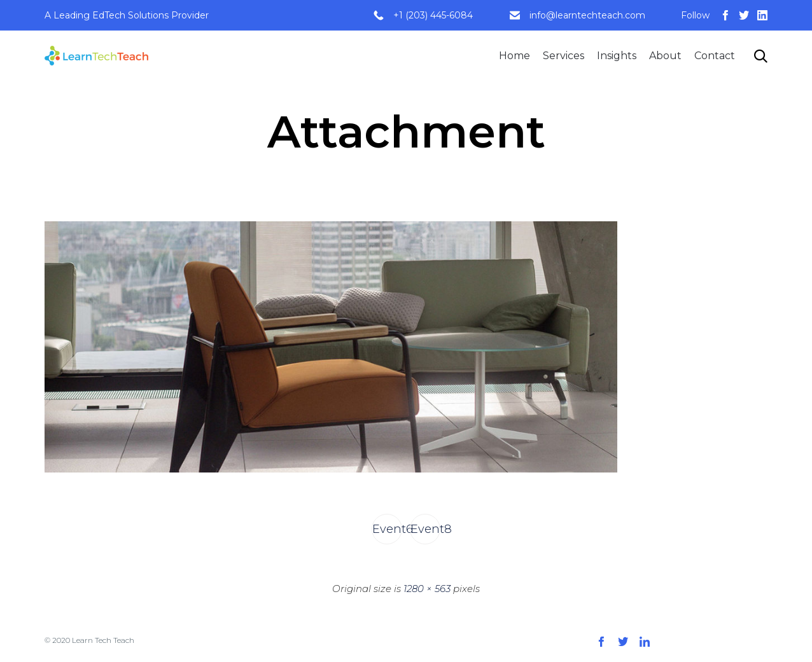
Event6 (387, 529)
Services (563, 56)
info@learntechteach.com (587, 15)
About (665, 56)
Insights (617, 56)
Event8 (425, 529)
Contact (715, 56)
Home (514, 56)
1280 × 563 (427, 589)
